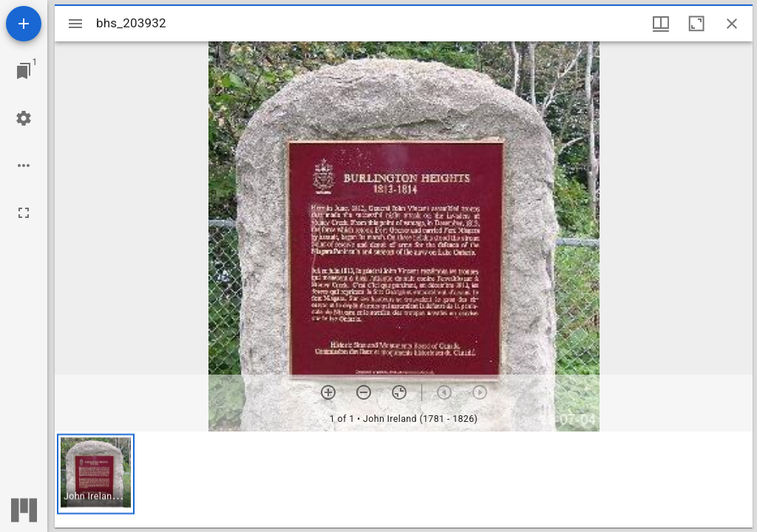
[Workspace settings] (24, 118)
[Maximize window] (696, 24)
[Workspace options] (24, 166)
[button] (96, 474)
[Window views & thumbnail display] (661, 24)
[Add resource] (24, 24)
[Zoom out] (364, 392)
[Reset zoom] (399, 392)
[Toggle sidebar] (75, 24)
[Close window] (732, 24)
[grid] (404, 480)
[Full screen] (24, 213)
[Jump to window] (24, 71)
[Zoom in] (328, 392)
